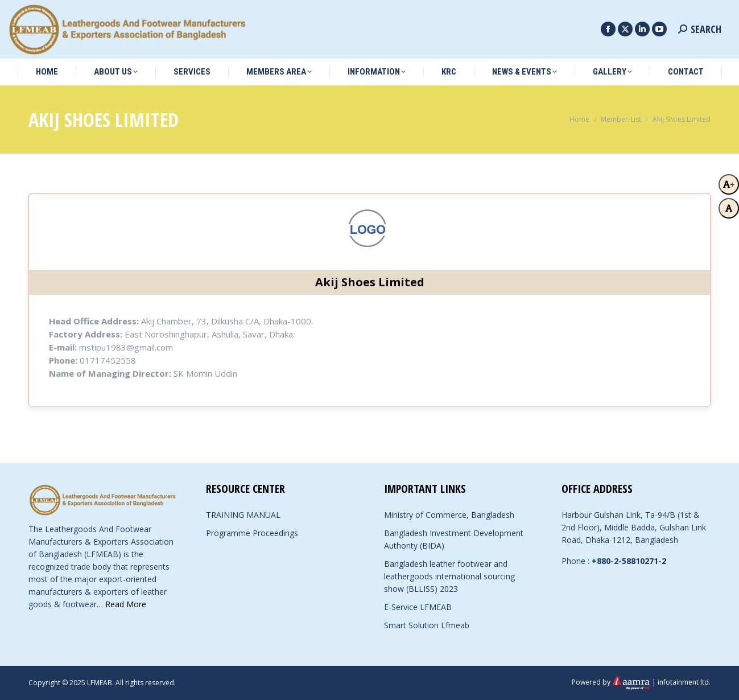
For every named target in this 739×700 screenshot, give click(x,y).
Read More (126, 604)
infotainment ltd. (684, 682)
